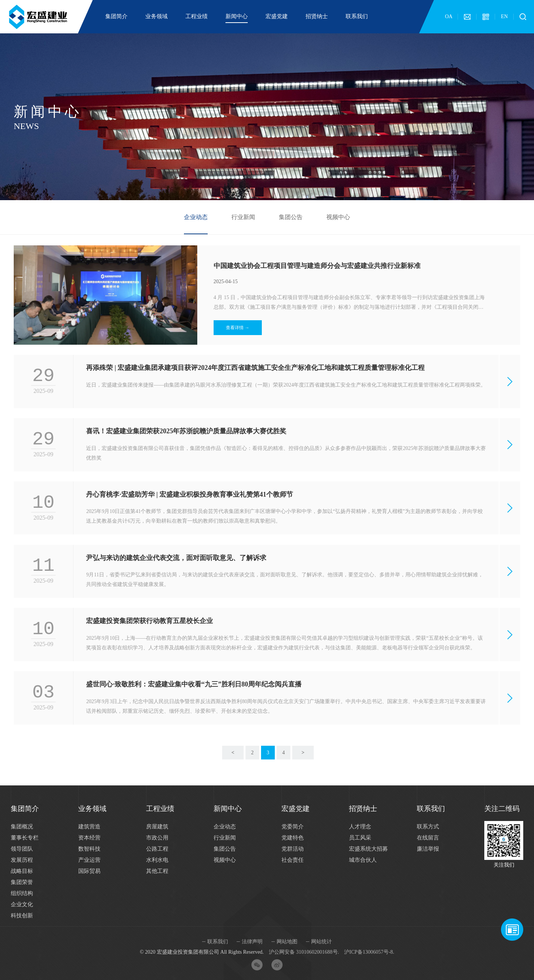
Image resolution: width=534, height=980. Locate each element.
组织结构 (22, 893)
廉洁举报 (428, 849)
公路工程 (157, 849)
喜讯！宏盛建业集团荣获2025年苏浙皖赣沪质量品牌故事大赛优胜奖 (186, 431)
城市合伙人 (363, 860)
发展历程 (22, 860)
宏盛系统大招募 (368, 849)
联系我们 (357, 16)
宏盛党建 (277, 16)
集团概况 (22, 827)
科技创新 (22, 916)
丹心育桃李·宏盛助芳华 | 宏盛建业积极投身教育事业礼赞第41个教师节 (189, 494)
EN (505, 16)
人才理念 (360, 827)
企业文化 (22, 904)
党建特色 (293, 838)
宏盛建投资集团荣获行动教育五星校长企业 (149, 621)
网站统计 (322, 942)
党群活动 (293, 849)
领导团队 (22, 849)
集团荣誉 (22, 882)
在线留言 (428, 838)
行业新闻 (243, 217)
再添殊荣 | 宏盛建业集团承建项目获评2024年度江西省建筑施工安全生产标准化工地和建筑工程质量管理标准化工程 (255, 368)
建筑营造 (89, 827)
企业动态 (196, 217)
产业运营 (89, 860)
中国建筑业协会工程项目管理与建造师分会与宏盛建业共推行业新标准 (317, 266)
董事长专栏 (25, 838)
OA (449, 16)
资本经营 (89, 838)
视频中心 (338, 217)
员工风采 (360, 838)
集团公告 (291, 217)
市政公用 (157, 838)
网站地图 (287, 942)
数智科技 (89, 849)
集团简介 (116, 16)
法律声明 (252, 942)
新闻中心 (237, 16)
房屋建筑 (157, 827)
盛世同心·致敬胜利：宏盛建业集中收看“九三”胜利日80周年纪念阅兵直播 (194, 684)
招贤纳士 (317, 16)
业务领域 (156, 16)
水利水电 (157, 860)
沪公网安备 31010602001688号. (304, 952)
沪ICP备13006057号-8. (369, 952)
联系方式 (428, 827)
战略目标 (22, 871)
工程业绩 (197, 16)
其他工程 (157, 871)
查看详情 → (238, 328)
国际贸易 (89, 871)
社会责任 (293, 860)
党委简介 (293, 827)
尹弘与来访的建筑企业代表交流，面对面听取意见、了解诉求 (176, 558)
